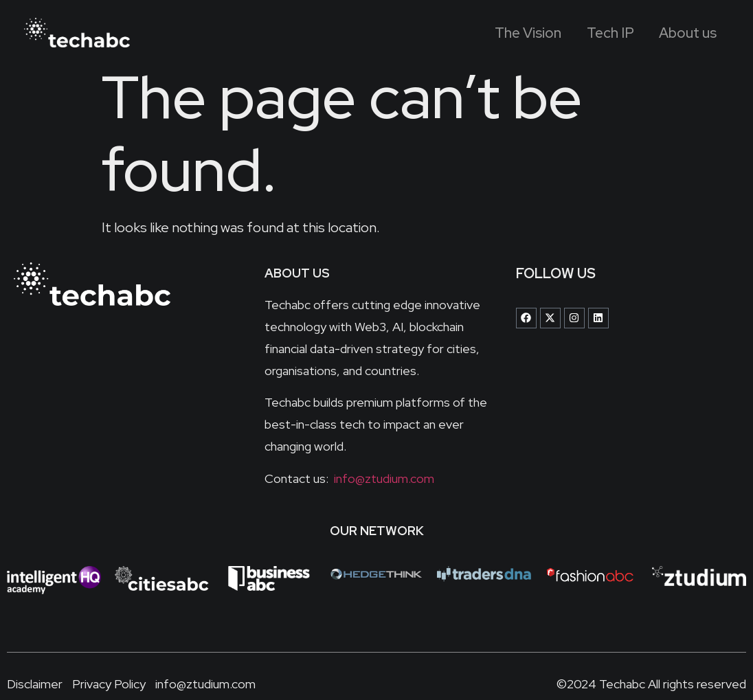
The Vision (509, 33)
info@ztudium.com (383, 478)
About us (684, 33)
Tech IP (599, 33)
